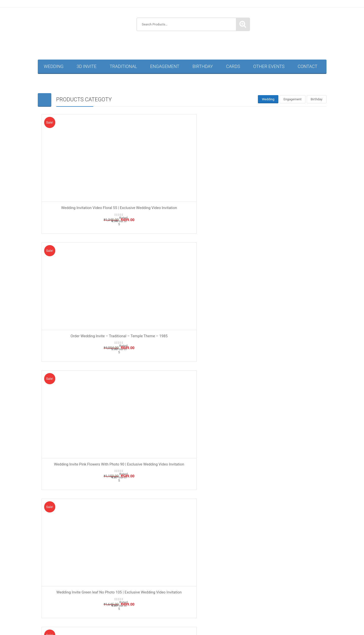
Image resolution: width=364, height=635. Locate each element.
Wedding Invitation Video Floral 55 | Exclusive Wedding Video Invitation (86, 173)
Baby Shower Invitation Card (240, 545)
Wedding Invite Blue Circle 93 (86, 361)
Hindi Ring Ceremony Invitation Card (141, 590)
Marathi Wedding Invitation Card (188, 617)
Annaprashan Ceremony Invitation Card (141, 545)
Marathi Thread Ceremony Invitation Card (219, 599)
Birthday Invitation (128, 467)
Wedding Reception (161, 625)
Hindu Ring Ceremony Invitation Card (206, 590)
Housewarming (126, 480)
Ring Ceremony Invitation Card (83, 590)
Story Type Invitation (204, 487)
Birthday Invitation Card (286, 545)
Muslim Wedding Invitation (214, 608)
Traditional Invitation (204, 480)
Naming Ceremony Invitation (171, 581)
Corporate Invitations (250, 572)
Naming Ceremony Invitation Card (82, 572)
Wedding (54, 66)
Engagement (165, 66)
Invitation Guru (180, 529)
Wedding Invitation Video (298, 617)
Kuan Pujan (199, 563)
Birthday (203, 66)
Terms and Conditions (57, 480)
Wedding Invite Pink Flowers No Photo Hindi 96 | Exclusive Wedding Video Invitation (278, 364)
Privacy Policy (51, 487)
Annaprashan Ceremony (160, 572)
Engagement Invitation (205, 474)
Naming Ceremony (128, 487)
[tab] (268, 99)
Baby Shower (125, 474)
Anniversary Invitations (194, 545)
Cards (233, 66)
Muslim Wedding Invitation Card (247, 617)
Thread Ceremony (216, 581)
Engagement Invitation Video (283, 554)
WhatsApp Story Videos (200, 625)
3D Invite (87, 66)
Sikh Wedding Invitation (261, 608)
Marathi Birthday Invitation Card (192, 554)
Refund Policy (51, 474)
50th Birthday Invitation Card (83, 554)
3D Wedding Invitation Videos (83, 545)
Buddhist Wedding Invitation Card (74, 617)
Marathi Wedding (228, 563)
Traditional (123, 66)
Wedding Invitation (202, 467)
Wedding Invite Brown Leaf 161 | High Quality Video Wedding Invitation (182, 364)
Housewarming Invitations (82, 581)
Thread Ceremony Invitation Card (86, 599)
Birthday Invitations (239, 554)
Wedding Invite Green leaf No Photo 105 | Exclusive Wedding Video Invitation (86, 268)
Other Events (269, 66)
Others (243, 581)
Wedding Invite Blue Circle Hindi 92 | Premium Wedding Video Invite (182, 268)
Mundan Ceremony (125, 581)
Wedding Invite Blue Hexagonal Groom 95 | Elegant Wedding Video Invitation (278, 268)
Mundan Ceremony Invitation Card (273, 563)
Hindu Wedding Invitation (165, 608)
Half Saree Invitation (291, 572)
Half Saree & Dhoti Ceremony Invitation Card (98, 563)
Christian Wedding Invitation (115, 608)
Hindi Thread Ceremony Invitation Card (148, 599)
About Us (48, 467)
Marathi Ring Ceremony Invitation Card (273, 590)
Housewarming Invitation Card (160, 563)
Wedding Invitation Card (306, 608)
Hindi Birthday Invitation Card (136, 554)
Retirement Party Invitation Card (280, 581)
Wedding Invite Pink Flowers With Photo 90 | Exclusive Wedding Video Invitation (278, 173)
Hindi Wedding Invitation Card (132, 617)
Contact (307, 66)
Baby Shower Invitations (206, 572)
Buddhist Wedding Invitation (63, 608)
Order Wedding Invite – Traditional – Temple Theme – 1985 (182, 173)
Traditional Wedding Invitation (281, 599)
